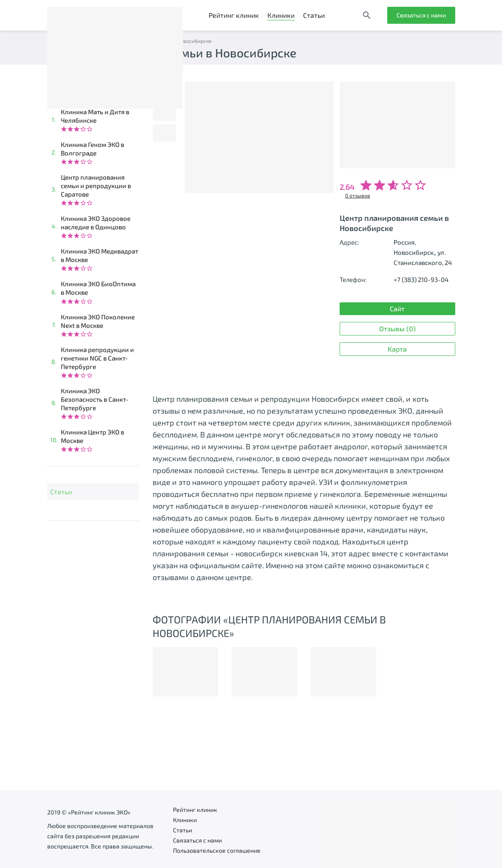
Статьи (314, 15)
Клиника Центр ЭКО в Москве (92, 436)
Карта (397, 349)
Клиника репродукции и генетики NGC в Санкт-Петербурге (97, 358)
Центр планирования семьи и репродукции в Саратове (96, 186)
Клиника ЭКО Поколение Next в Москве (98, 321)
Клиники (281, 15)
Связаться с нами (421, 15)
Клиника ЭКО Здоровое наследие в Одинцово (96, 223)
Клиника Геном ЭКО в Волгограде (92, 149)
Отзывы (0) (397, 328)
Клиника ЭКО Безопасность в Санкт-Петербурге (95, 399)
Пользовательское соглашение (217, 850)
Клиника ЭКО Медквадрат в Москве (99, 255)
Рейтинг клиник (234, 15)
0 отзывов (358, 195)
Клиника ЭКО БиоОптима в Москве (98, 288)
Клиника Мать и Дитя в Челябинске (95, 116)
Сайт (397, 309)
